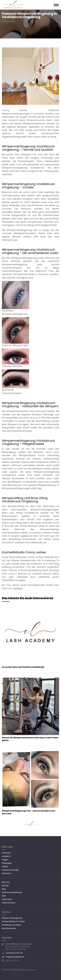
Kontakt (5, 886)
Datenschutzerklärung (12, 892)
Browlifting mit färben (12, 925)
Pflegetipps (7, 863)
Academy (6, 856)
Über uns (6, 882)
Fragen (5, 860)
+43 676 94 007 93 (14, 953)
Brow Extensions (9, 928)
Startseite (6, 853)
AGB (4, 896)
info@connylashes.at (15, 957)
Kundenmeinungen (10, 870)
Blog (4, 889)
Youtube (17, 588)
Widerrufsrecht (9, 903)
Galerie (24, 536)
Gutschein (7, 873)
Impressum (7, 899)
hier (39, 488)
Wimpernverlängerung (12, 918)
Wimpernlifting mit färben (14, 921)
